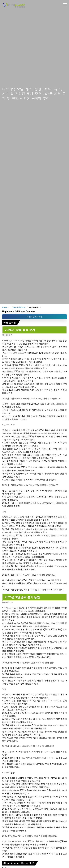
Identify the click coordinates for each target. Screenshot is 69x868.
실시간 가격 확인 (34, 317)
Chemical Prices (19, 307)
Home (5, 307)
